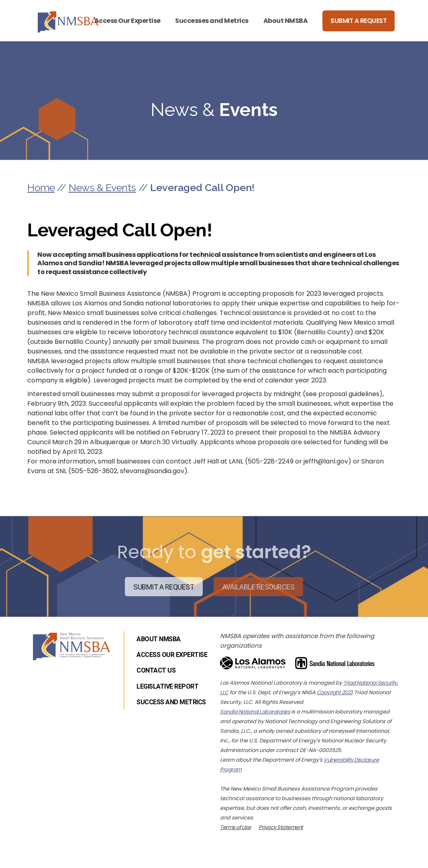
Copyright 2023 (335, 692)
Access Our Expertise (127, 21)
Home (41, 187)
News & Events (102, 187)
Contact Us (156, 670)
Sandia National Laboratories (255, 712)
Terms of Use (235, 827)
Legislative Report (167, 686)
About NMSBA (286, 21)
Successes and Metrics (212, 21)
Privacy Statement (281, 827)
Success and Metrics (171, 702)
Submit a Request (359, 21)
